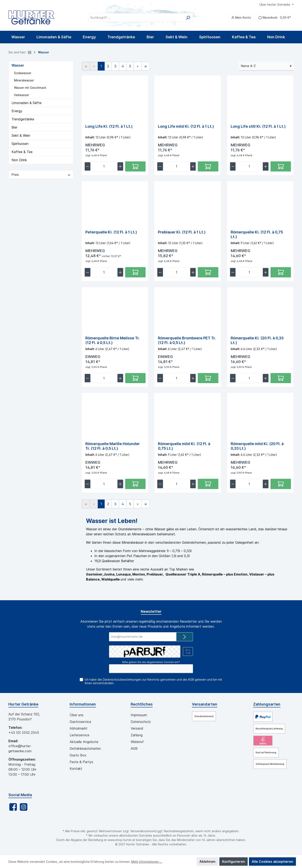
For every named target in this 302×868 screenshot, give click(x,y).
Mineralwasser (24, 80)
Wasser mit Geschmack (30, 88)
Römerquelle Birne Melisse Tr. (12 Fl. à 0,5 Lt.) (113, 341)
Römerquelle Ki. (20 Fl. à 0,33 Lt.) (257, 341)
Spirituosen (20, 144)
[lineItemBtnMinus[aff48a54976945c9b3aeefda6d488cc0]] (160, 486)
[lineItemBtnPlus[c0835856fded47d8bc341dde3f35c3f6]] (120, 486)
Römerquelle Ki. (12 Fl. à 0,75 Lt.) (257, 235)
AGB (191, 679)
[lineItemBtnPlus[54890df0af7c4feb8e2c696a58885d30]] (193, 273)
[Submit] (185, 637)
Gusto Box (78, 755)
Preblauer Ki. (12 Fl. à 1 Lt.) (182, 233)
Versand (137, 728)
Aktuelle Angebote (84, 742)
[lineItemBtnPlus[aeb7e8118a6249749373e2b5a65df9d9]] (266, 486)
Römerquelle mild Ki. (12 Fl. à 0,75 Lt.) (184, 448)
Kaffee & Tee (22, 152)
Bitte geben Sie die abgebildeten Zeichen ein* (151, 662)
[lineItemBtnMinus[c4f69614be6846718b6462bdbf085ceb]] (233, 380)
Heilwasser (22, 95)
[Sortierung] (266, 66)
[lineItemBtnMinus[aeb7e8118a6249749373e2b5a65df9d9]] (233, 486)
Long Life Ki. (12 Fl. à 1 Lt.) (109, 126)
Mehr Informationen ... (147, 862)
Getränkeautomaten (85, 748)
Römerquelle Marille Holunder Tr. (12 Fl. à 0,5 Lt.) (113, 448)
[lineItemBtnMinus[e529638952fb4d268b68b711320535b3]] (88, 380)
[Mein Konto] (241, 17)
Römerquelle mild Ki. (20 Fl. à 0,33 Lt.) (257, 448)
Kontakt (76, 769)
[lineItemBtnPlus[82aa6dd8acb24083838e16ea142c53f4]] (193, 167)
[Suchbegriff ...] (136, 17)
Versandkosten (141, 831)
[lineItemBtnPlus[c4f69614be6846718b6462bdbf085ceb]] (266, 380)
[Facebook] (13, 807)
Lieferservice (79, 735)
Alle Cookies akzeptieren (272, 862)
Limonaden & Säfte (27, 103)
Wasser (18, 65)
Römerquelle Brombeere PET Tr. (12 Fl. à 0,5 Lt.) (187, 341)
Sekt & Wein (21, 135)
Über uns (77, 715)
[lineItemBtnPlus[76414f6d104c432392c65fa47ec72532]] (120, 273)
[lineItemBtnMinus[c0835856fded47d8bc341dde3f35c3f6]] (88, 486)
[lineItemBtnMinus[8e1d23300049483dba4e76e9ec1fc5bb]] (233, 273)
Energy (17, 111)
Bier (14, 127)
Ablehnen (207, 862)
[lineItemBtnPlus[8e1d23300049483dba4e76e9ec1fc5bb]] (266, 273)
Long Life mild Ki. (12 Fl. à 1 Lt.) (186, 126)
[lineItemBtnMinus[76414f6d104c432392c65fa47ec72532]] (88, 273)
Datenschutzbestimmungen (122, 679)
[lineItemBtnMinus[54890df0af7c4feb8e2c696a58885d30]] (160, 273)
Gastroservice (80, 722)
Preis (41, 175)
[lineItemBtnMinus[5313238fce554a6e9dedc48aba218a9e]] (88, 167)
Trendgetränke (23, 119)
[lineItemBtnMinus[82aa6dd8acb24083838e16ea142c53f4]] (160, 167)
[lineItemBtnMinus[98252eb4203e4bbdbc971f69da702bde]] (160, 380)
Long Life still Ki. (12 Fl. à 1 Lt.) (258, 126)
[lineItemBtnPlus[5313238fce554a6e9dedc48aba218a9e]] (120, 167)
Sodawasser (23, 73)
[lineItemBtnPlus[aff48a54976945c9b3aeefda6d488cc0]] (193, 486)
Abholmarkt (79, 728)
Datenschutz (141, 722)
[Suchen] (188, 17)
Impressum (139, 715)
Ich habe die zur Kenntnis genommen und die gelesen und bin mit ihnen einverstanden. (154, 681)
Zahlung (137, 735)
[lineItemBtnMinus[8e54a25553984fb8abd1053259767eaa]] (233, 167)
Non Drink (19, 160)
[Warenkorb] (275, 17)
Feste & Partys (81, 762)
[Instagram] (24, 807)
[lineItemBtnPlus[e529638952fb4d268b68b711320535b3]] (120, 380)
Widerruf (137, 742)
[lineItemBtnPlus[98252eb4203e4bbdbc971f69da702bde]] (193, 380)
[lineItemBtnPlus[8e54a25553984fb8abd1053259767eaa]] (266, 167)
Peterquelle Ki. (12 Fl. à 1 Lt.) (111, 233)
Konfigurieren (234, 862)
